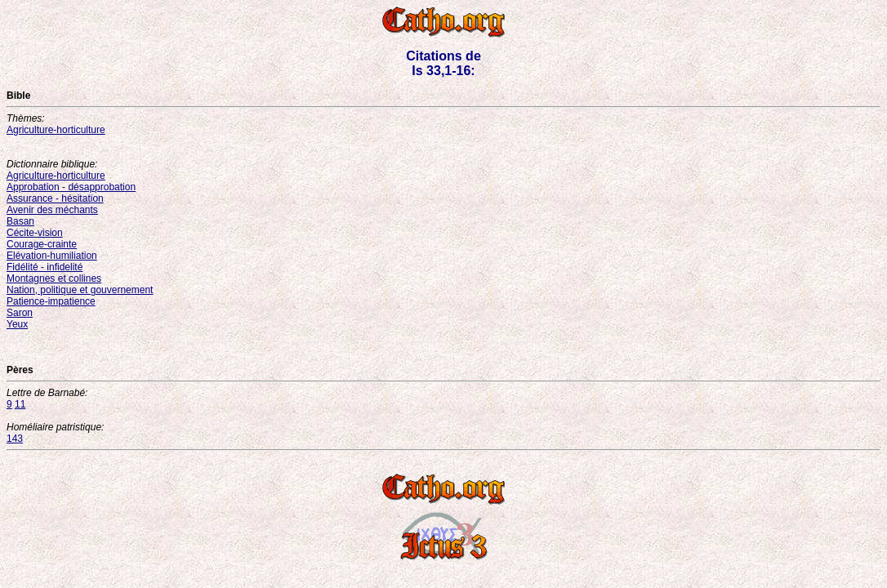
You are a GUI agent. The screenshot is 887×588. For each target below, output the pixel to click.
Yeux (17, 324)
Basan (20, 221)
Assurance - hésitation (55, 198)
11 (20, 404)
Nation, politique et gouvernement (80, 290)
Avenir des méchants (52, 210)
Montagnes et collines (54, 278)
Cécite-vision (35, 233)
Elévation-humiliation (52, 256)
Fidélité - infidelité (45, 267)
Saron (20, 313)
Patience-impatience (51, 301)
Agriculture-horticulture (56, 130)
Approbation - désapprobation (71, 187)
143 (15, 439)
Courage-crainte (42, 244)
